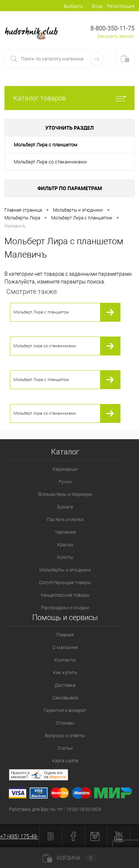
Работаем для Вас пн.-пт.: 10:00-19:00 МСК (55, 809)
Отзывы (65, 723)
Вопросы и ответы (65, 736)
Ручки (65, 482)
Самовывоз (65, 698)
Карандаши (65, 469)
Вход (97, 6)
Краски (65, 545)
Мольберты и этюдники (65, 570)
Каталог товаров (69, 98)
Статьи (65, 748)
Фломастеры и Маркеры (65, 494)
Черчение (65, 532)
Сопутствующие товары (65, 582)
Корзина (70, 858)
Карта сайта (65, 761)
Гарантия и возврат (65, 710)
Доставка (65, 685)
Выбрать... (75, 6)
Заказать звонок (116, 36)
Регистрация (121, 6)
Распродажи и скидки (65, 608)
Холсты (65, 557)
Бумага (65, 507)
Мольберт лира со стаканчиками (45, 346)
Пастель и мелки (65, 519)
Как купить (65, 672)
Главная (65, 635)
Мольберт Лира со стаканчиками (50, 162)
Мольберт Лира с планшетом (46, 145)
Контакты (65, 660)
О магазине (65, 647)
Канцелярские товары (65, 595)
